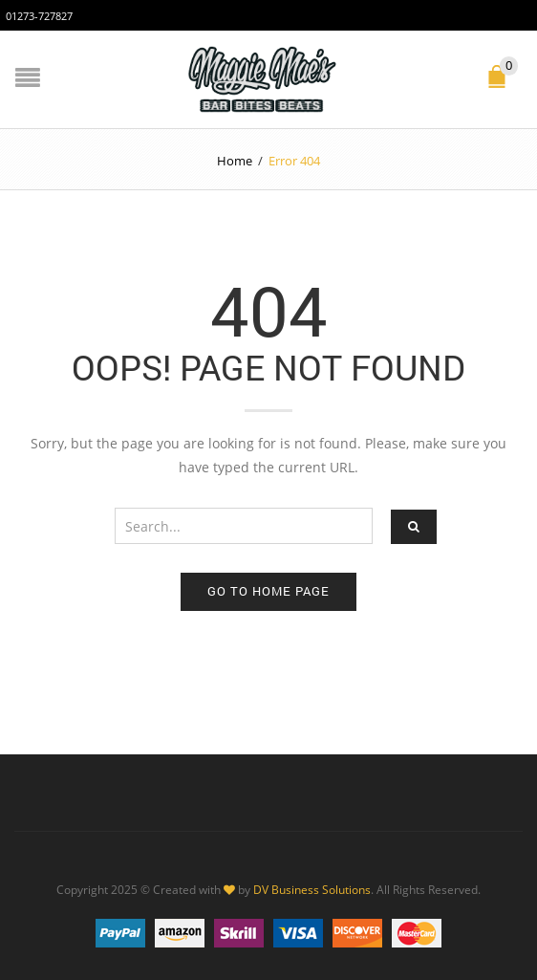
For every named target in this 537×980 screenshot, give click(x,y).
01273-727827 (39, 16)
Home (235, 161)
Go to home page (268, 591)
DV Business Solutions (312, 889)
